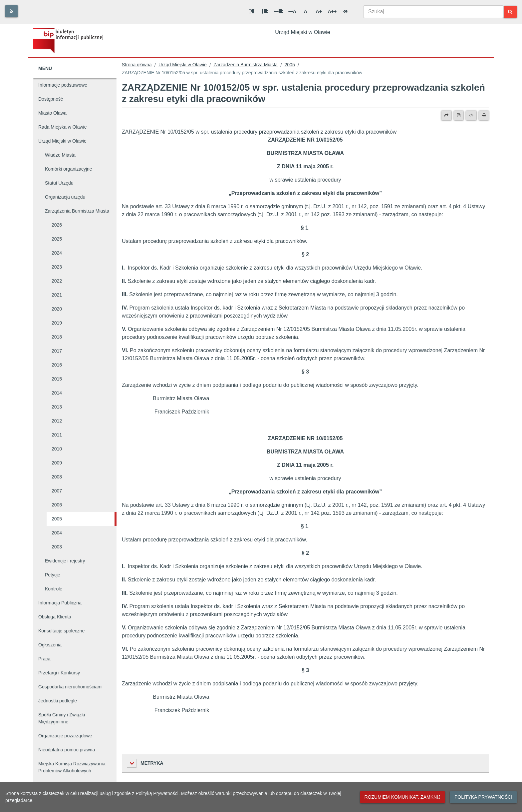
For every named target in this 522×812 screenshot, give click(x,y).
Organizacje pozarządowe (65, 736)
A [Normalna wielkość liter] (306, 11)
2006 (57, 505)
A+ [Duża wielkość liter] (319, 11)
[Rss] (11, 11)
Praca (44, 659)
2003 (57, 547)
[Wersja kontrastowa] (346, 11)
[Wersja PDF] (459, 115)
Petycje (53, 575)
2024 (57, 253)
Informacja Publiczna (60, 603)
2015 (57, 379)
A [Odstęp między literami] (292, 11)
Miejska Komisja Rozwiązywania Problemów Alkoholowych (72, 767)
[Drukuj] (484, 115)
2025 (57, 239)
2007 (57, 491)
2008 (57, 477)
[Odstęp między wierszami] (265, 11)
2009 (57, 463)
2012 (57, 421)
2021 (57, 295)
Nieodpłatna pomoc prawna (67, 750)
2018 (57, 337)
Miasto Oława (52, 113)
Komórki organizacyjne (69, 169)
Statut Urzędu (59, 183)
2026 (57, 225)
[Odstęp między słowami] (279, 11)
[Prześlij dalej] (446, 115)
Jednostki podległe (58, 701)
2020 (57, 309)
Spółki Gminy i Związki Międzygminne (62, 718)
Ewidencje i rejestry (65, 561)
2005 (57, 519)
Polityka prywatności (483, 797)
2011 (57, 435)
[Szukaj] (510, 12)
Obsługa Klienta (55, 617)
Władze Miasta (60, 155)
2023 (57, 267)
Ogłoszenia (50, 645)
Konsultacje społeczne (61, 631)
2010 (57, 449)
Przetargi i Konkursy (59, 673)
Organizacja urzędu (65, 197)
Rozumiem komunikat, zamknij (402, 797)
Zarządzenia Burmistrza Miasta (77, 211)
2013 (57, 407)
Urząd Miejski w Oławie (62, 141)
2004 (57, 533)
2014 (57, 393)
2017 (57, 351)
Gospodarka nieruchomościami (70, 687)
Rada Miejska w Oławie (63, 127)
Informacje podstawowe (63, 85)
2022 (57, 281)
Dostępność (51, 99)
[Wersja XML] (471, 115)
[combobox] (433, 12)
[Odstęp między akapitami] (252, 11)
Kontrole (54, 589)
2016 (57, 365)
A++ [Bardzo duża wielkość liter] (332, 11)
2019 (57, 323)
